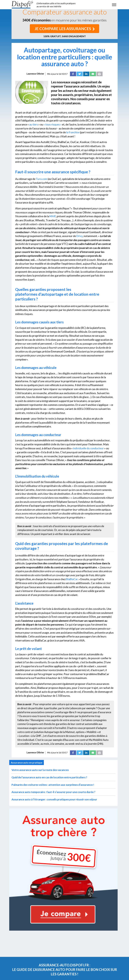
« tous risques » (53, 124)
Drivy (79, 236)
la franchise (73, 132)
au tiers (34, 124)
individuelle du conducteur (88, 448)
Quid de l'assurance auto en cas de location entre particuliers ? (49, 777)
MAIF (53, 216)
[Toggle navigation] (114, 5)
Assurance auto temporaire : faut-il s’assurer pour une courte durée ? (53, 792)
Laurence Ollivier (35, 74)
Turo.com (42, 179)
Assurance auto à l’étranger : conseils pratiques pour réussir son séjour (54, 799)
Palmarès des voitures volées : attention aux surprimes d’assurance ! (53, 785)
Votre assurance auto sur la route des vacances (40, 770)
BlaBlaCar (72, 579)
